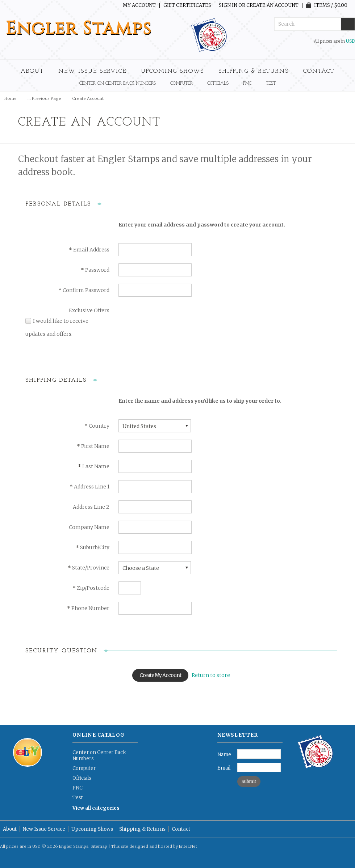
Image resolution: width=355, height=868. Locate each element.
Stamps (79, 29)
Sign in (228, 5)
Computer (181, 84)
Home (11, 98)
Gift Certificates (187, 5)
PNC (247, 84)
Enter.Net (188, 846)
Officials (218, 84)
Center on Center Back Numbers (118, 84)
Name (224, 755)
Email (224, 768)
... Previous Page (44, 98)
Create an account (272, 5)
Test (271, 84)
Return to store (211, 675)
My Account (139, 5)
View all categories (96, 808)
